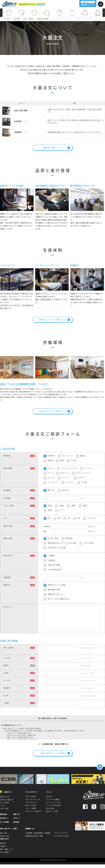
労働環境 (12, 133)
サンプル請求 (4, 822)
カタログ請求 (4, 852)
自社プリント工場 (52, 811)
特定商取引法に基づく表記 (34, 836)
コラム (15, 818)
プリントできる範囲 (53, 799)
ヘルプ (2, 806)
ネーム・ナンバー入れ (53, 802)
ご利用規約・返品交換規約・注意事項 (38, 833)
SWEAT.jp (7, 19)
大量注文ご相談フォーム (52, 148)
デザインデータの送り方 (33, 811)
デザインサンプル (31, 802)
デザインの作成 (30, 796)
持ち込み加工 (50, 808)
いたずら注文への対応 (61, 836)
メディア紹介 (4, 809)
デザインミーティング (33, 799)
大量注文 (3, 846)
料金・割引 (4, 833)
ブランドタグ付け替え (53, 805)
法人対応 (3, 818)
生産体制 (12, 122)
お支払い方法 (4, 836)
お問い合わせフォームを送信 (52, 753)
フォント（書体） (31, 808)
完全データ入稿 (30, 805)
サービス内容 (4, 803)
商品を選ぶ (4, 814)
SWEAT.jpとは (5, 797)
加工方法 (49, 796)
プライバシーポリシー (61, 833)
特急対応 (3, 843)
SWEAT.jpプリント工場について (53, 320)
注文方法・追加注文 (7, 800)
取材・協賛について (7, 849)
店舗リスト (17, 814)
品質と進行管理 (15, 111)
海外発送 (16, 822)
